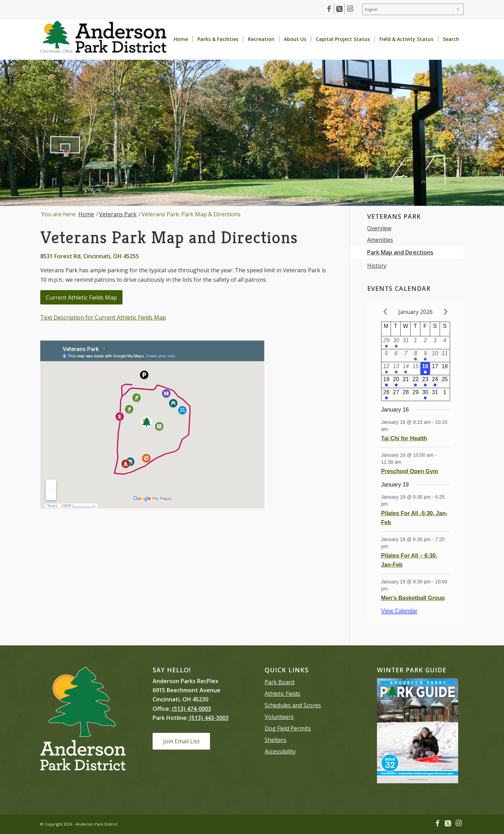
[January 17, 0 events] (435, 369)
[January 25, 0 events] (445, 381)
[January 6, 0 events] (396, 356)
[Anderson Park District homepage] (103, 39)
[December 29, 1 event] (386, 343)
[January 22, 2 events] (415, 381)
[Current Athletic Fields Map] (81, 297)
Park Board (279, 682)
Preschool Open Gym (410, 471)
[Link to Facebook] (329, 9)
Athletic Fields (282, 694)
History (377, 266)
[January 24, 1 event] (435, 381)
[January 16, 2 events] (425, 369)
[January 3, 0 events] (435, 343)
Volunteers (279, 717)
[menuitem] (411, 9)
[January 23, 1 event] (425, 381)
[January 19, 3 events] (386, 381)
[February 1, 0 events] (445, 394)
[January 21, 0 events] (406, 381)
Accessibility (280, 751)
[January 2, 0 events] (425, 343)
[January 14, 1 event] (406, 369)
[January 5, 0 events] (386, 356)
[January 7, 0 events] (406, 356)
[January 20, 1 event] (396, 381)
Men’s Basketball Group (413, 598)
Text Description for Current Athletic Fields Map (103, 317)
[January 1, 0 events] (415, 343)
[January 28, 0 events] (406, 394)
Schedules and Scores (293, 705)
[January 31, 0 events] (435, 394)
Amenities (380, 240)
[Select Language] (413, 9)
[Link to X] (339, 9)
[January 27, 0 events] (396, 394)
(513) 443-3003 (208, 718)
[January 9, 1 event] (425, 356)
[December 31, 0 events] (406, 343)
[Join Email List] (181, 741)
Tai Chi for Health (404, 438)
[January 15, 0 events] (415, 369)
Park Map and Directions (400, 252)
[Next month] (446, 312)
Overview (379, 228)
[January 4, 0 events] (445, 343)
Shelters (275, 740)
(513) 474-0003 (191, 709)
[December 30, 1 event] (396, 343)
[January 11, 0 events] (445, 356)
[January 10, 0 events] (435, 356)
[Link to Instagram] (350, 9)
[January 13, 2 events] (396, 369)
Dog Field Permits (288, 728)
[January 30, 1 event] (425, 394)
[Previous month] (385, 312)
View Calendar (399, 611)
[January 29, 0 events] (415, 394)
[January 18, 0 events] (445, 369)
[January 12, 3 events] (386, 369)
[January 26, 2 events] (386, 394)
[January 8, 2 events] (415, 356)
